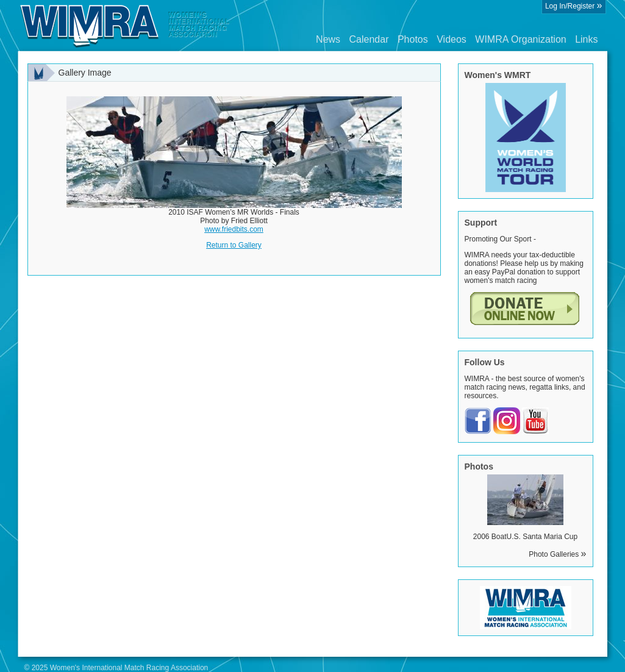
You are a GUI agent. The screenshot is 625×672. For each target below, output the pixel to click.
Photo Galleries (557, 554)
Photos (413, 39)
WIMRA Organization (520, 39)
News (328, 39)
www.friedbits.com (234, 229)
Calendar (369, 39)
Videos (452, 39)
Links (586, 39)
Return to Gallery (234, 245)
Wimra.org (125, 26)
